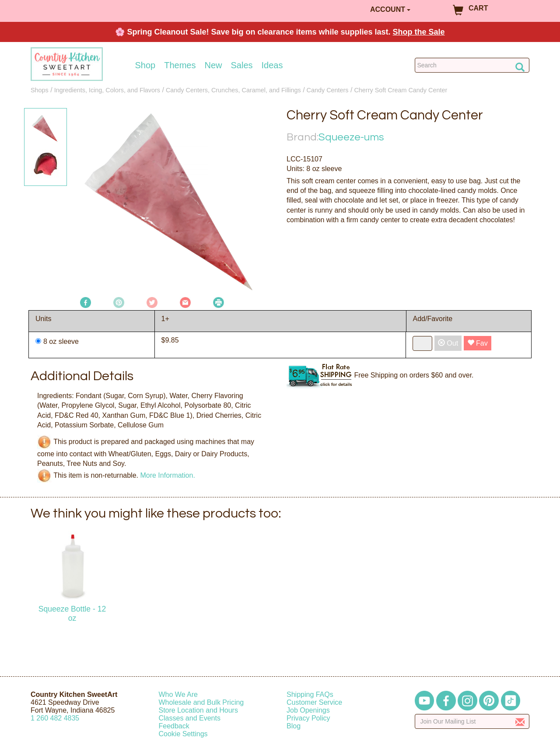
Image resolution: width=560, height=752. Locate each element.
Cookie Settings (183, 734)
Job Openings (308, 710)
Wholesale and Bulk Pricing (201, 702)
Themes (180, 65)
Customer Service (314, 702)
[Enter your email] (472, 721)
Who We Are (178, 694)
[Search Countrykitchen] (472, 65)
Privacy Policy (308, 718)
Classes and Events (190, 718)
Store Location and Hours (198, 710)
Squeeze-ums (351, 137)
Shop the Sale (419, 32)
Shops (40, 90)
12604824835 (55, 718)
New (213, 65)
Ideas (272, 65)
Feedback (174, 726)
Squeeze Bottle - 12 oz (72, 614)
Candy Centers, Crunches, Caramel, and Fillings (233, 90)
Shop (145, 65)
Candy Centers (328, 90)
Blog (294, 726)
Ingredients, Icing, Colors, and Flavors (107, 90)
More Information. (167, 475)
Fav (478, 343)
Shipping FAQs (310, 694)
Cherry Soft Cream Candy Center (401, 90)
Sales (242, 65)
